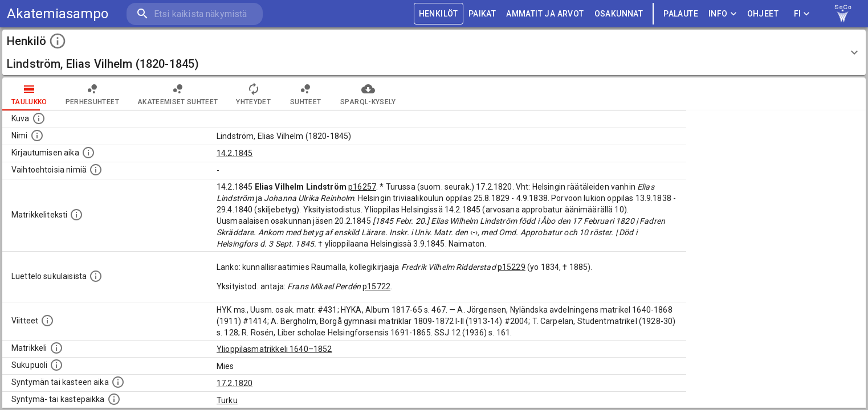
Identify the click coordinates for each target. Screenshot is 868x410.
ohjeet (763, 14)
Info (723, 14)
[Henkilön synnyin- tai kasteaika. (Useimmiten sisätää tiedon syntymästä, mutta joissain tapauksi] (118, 382)
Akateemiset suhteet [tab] (178, 94)
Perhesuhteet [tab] (92, 94)
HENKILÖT (439, 14)
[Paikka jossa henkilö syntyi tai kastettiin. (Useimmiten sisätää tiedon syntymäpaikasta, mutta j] (114, 399)
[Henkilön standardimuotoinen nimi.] (37, 136)
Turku (227, 400)
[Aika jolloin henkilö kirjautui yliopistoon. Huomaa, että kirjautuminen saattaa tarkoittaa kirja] (88, 153)
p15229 (512, 267)
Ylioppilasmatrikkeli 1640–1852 (274, 349)
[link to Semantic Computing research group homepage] (843, 14)
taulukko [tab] (29, 94)
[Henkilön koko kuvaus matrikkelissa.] (76, 215)
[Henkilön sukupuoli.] (56, 365)
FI (802, 14)
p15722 (376, 286)
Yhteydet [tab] (253, 94)
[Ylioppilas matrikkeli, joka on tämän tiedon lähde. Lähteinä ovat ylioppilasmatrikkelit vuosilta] (56, 348)
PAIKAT (482, 14)
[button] (434, 52)
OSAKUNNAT (619, 14)
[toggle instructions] (58, 41)
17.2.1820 (235, 383)
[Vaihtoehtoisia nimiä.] (96, 170)
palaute (681, 14)
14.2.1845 (235, 153)
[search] (194, 14)
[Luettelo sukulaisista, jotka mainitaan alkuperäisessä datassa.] (96, 276)
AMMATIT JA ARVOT (545, 14)
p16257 (362, 187)
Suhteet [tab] (305, 94)
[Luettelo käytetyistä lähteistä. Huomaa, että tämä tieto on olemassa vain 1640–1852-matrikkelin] (47, 321)
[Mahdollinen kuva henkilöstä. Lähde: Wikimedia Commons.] (39, 118)
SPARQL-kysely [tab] (368, 94)
